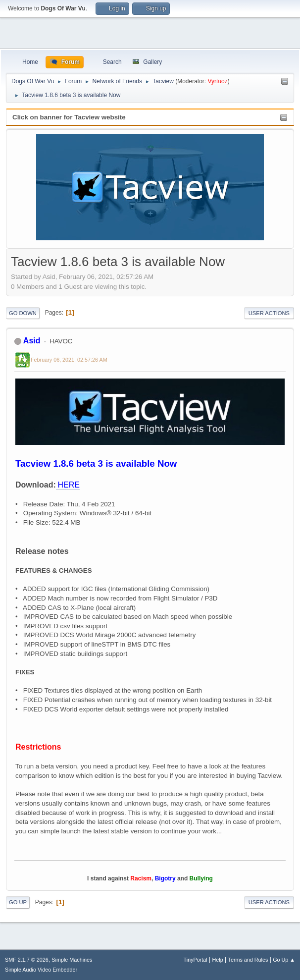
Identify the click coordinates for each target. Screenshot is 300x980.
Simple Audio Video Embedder (41, 970)
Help (218, 960)
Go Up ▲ (284, 960)
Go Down (23, 313)
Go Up (18, 902)
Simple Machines (72, 960)
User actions (269, 313)
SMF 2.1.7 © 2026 (27, 960)
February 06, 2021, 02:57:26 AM (69, 360)
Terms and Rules (248, 960)
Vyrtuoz (218, 81)
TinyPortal (196, 960)
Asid (32, 341)
